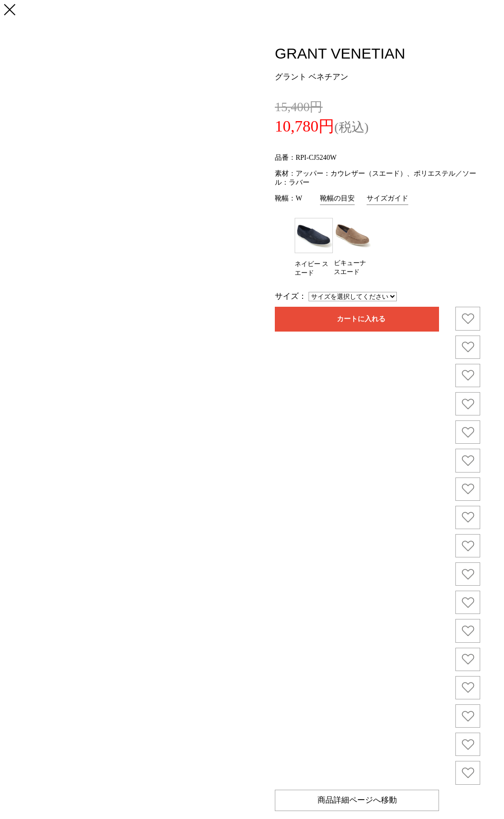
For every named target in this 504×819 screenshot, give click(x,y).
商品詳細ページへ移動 (357, 800)
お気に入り (468, 318)
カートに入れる (361, 319)
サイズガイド (387, 198)
